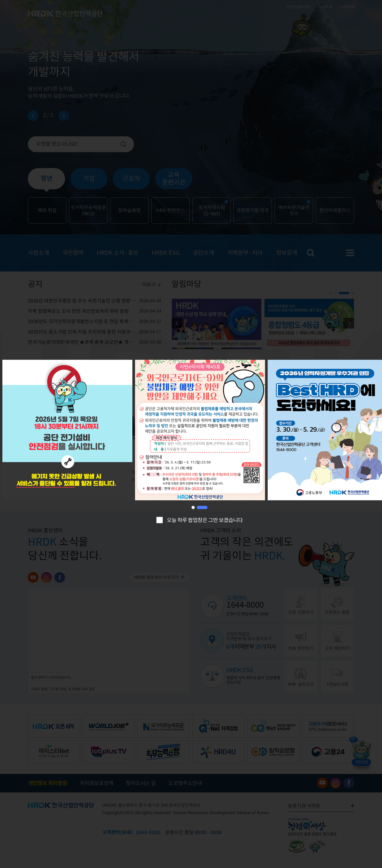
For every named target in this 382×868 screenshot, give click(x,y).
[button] (197, 507)
